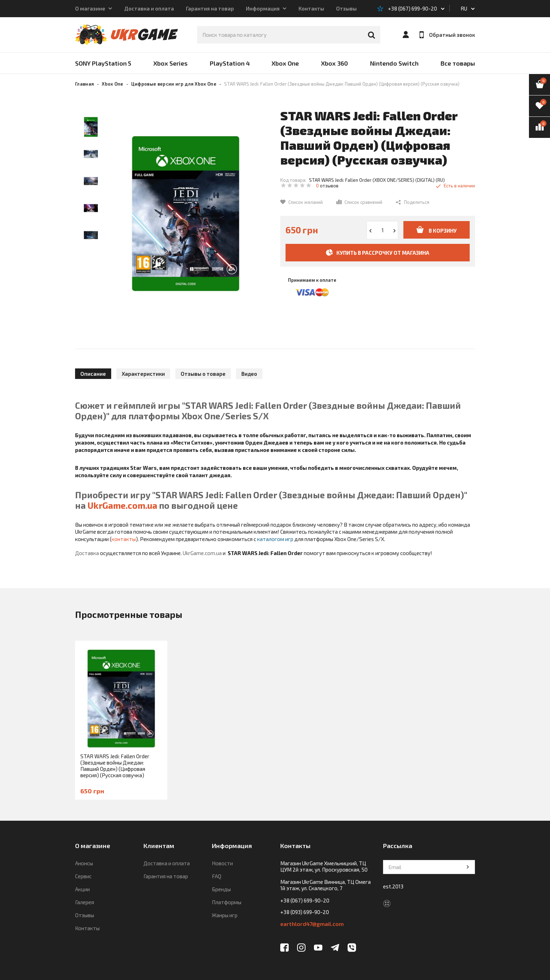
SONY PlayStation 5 (103, 63)
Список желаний (306, 202)
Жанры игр (225, 915)
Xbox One (285, 63)
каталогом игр (275, 539)
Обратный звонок (447, 35)
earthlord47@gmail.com (312, 924)
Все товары (458, 63)
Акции (82, 889)
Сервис (83, 876)
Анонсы (84, 863)
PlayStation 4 (230, 63)
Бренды (221, 889)
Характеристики (143, 374)
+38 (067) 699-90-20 (412, 8)
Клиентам (159, 846)
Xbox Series (170, 63)
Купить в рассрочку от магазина (378, 253)
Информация (263, 8)
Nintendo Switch (394, 63)
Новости (222, 863)
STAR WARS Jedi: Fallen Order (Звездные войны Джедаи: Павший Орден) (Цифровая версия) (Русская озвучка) (115, 766)
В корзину (437, 230)
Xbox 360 (334, 63)
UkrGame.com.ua (122, 505)
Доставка (87, 553)
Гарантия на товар (210, 8)
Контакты (311, 8)
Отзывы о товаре (203, 374)
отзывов (327, 186)
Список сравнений (363, 202)
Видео (249, 374)
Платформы (227, 902)
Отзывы (346, 8)
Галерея (85, 902)
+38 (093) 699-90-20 (305, 912)
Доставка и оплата (149, 8)
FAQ (217, 876)
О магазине (90, 8)
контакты (124, 539)
